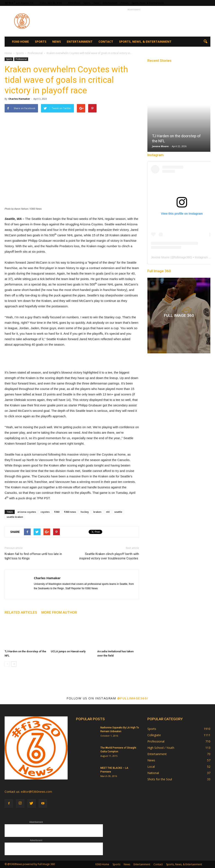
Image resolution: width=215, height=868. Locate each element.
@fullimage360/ (133, 698)
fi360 (57, 512)
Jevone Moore (160, 146)
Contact (125, 3)
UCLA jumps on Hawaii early (68, 651)
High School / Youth (161, 748)
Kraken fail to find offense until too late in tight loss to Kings (33, 556)
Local (151, 767)
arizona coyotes (27, 512)
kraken (97, 512)
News (97, 3)
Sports (87, 3)
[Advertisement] (134, 21)
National (153, 773)
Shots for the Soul (160, 779)
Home (8, 53)
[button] (205, 42)
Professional (21, 59)
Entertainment (110, 3)
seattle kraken (15, 517)
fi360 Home (74, 3)
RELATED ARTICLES (21, 612)
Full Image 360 (159, 271)
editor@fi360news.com (36, 792)
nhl (108, 512)
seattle (118, 512)
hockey (85, 512)
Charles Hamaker (19, 99)
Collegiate (154, 735)
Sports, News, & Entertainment (148, 3)
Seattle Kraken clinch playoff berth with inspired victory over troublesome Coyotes (109, 556)
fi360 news (70, 512)
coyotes (45, 512)
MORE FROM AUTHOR (59, 612)
